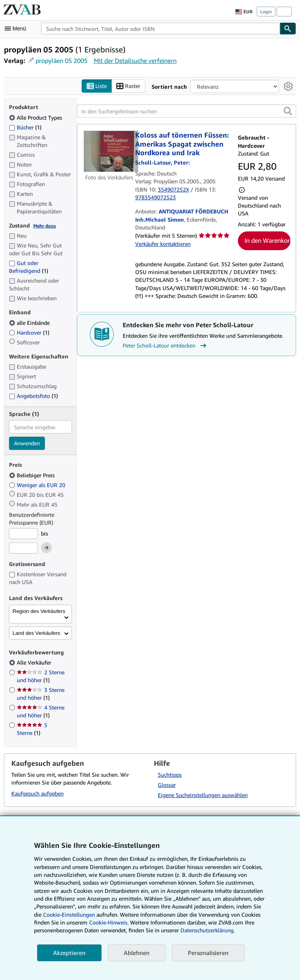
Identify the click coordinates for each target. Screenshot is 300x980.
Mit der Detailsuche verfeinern (135, 61)
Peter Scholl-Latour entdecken (165, 346)
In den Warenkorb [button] (268, 240)
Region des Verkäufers (39, 611)
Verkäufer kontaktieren (163, 244)
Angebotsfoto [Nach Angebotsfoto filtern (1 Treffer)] (33, 396)
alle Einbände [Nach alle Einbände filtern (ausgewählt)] (30, 323)
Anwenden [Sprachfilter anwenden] (27, 443)
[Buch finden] (288, 29)
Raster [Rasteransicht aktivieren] (128, 86)
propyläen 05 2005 (62, 61)
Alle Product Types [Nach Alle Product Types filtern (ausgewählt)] (36, 117)
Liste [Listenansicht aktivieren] (97, 86)
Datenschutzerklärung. (208, 930)
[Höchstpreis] (23, 548)
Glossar (167, 785)
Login (266, 12)
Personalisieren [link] (208, 953)
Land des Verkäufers (36, 633)
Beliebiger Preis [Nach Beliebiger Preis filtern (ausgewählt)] (33, 475)
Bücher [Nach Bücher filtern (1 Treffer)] (25, 127)
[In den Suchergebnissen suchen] (187, 111)
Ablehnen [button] (137, 953)
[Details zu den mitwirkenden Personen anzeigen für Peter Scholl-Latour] (162, 162)
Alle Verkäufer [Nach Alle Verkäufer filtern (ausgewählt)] (35, 662)
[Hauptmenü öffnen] (17, 29)
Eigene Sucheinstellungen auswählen (203, 795)
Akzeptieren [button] (69, 953)
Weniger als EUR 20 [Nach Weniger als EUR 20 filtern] (38, 485)
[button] (288, 111)
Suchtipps (170, 775)
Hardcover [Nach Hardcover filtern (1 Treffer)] (29, 332)
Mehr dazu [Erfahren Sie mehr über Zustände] (45, 226)
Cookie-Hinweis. (109, 922)
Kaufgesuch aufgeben (37, 793)
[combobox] (160, 29)
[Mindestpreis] (23, 534)
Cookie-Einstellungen (69, 915)
